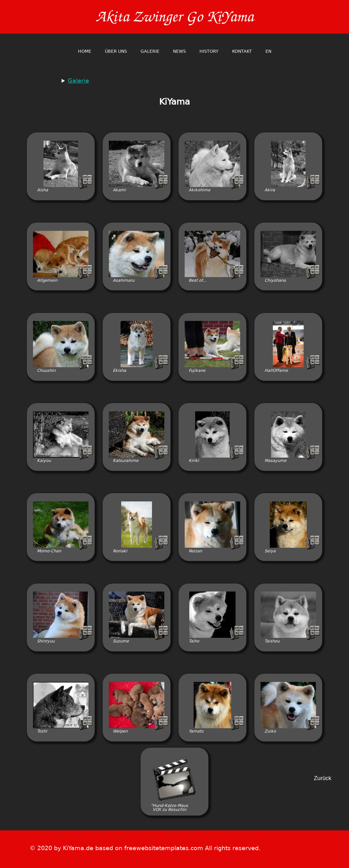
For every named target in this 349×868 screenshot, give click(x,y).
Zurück (323, 778)
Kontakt (242, 51)
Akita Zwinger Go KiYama (175, 17)
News (179, 51)
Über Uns (116, 51)
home (85, 51)
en (268, 51)
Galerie (150, 51)
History (209, 51)
